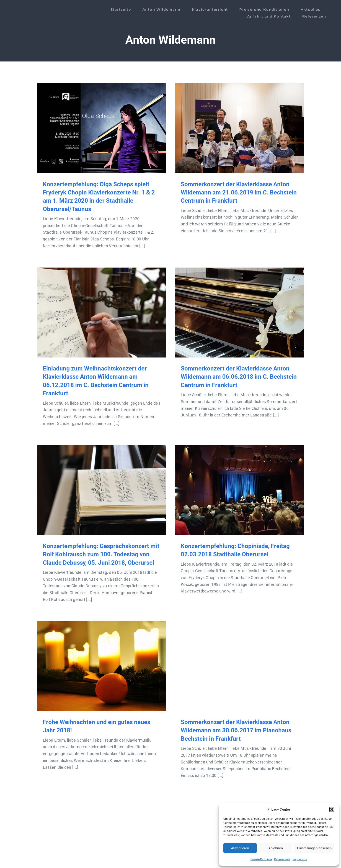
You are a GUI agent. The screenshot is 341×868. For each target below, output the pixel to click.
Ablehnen (275, 848)
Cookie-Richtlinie (261, 859)
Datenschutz (282, 859)
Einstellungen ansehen (314, 848)
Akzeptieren (240, 848)
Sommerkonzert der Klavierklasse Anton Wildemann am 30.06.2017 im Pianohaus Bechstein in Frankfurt (236, 730)
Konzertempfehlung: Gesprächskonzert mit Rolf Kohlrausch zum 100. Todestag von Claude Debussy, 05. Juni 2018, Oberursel (101, 554)
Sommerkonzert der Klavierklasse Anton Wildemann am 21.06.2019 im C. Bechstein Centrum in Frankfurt (239, 193)
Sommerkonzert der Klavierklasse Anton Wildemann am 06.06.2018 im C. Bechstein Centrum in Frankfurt (239, 377)
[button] (332, 809)
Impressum (300, 859)
